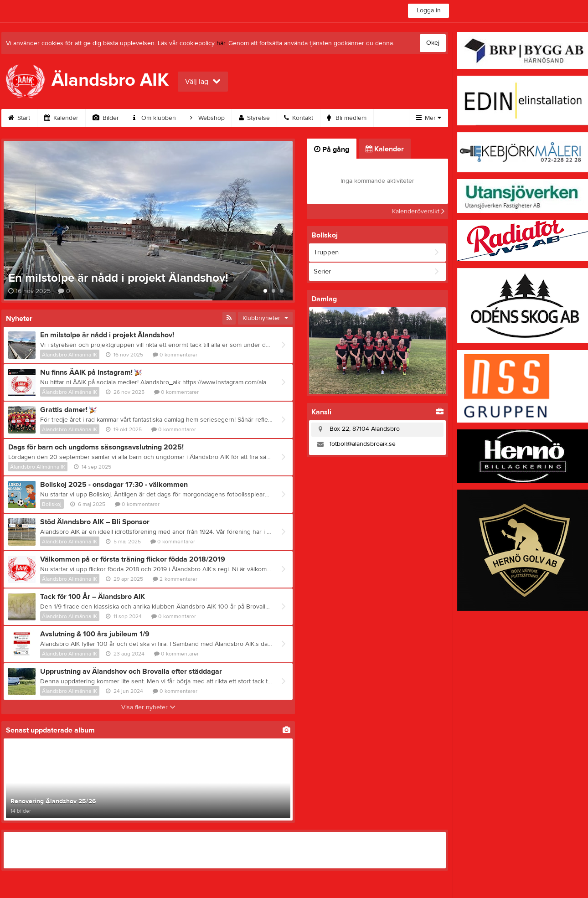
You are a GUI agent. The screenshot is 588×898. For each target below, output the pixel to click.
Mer (429, 118)
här (221, 43)
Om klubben (155, 118)
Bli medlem (347, 118)
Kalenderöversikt (418, 212)
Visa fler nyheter (148, 707)
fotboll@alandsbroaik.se (363, 444)
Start (19, 118)
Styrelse (254, 118)
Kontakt (299, 118)
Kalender (61, 118)
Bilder (106, 118)
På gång (332, 150)
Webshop (207, 118)
